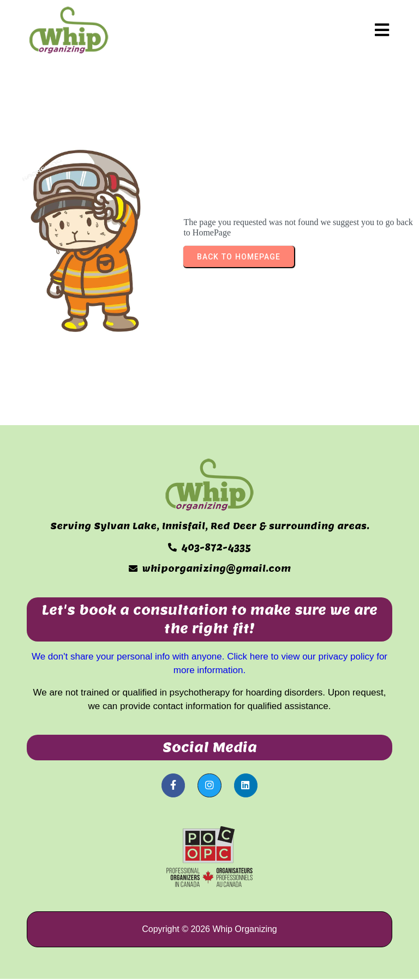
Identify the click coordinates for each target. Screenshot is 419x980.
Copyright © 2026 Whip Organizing (209, 929)
